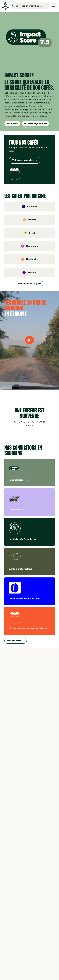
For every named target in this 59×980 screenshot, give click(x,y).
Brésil (32, 233)
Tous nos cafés (16, 641)
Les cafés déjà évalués (35, 124)
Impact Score (18, 480)
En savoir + (12, 124)
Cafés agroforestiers (23, 569)
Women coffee (19, 510)
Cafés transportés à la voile (27, 599)
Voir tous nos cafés (25, 160)
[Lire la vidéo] (30, 340)
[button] (26, 128)
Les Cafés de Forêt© (22, 539)
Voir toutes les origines (30, 283)
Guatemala (32, 246)
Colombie (32, 207)
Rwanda (32, 272)
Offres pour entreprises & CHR (28, 629)
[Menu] (53, 6)
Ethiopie (32, 220)
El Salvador (32, 259)
